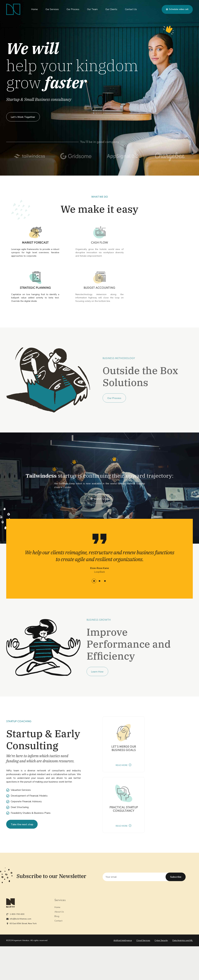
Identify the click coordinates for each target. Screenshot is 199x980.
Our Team (92, 9)
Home (34, 9)
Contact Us (131, 9)
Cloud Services (143, 940)
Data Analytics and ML (183, 940)
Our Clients (111, 9)
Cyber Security (161, 940)
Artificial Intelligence (123, 940)
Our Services (52, 9)
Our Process (73, 9)
